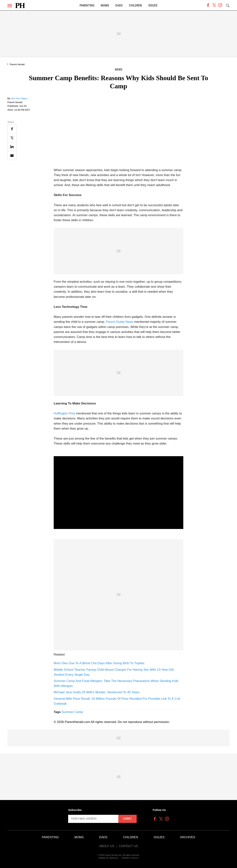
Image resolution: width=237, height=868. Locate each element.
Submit (127, 819)
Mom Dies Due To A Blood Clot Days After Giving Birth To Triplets (99, 663)
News (119, 70)
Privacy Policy (130, 858)
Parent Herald (17, 64)
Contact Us (128, 846)
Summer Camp (72, 712)
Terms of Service (108, 858)
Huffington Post (64, 413)
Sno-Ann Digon (19, 98)
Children (135, 5)
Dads (119, 5)
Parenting (87, 5)
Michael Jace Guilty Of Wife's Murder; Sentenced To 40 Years (97, 692)
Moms (105, 5)
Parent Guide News (120, 322)
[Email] (12, 155)
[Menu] (10, 6)
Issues (153, 5)
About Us (107, 846)
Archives (188, 837)
